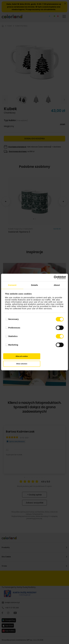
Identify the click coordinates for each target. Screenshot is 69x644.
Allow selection (22, 364)
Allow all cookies (22, 356)
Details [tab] (34, 285)
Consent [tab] (12, 285)
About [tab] (57, 285)
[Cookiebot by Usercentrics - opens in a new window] (54, 278)
